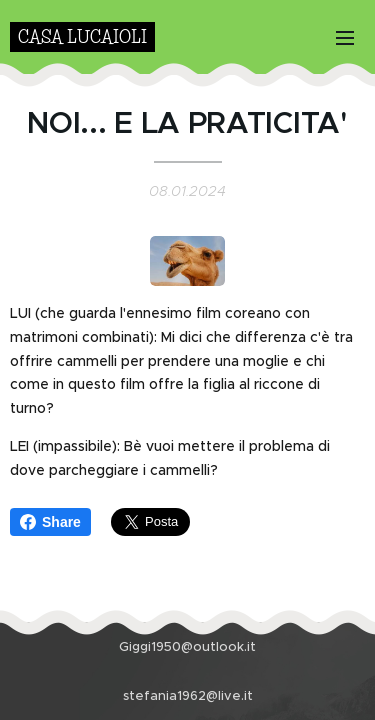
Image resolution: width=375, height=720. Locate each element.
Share (50, 522)
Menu (345, 38)
